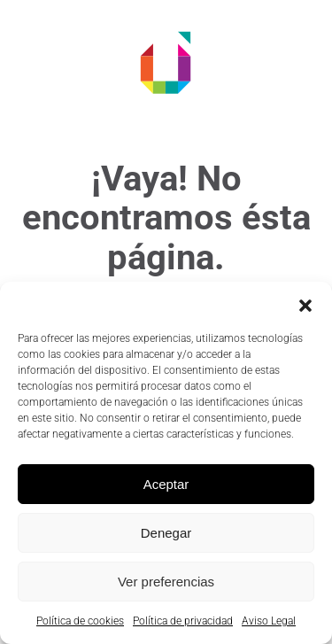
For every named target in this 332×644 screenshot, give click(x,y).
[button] (305, 304)
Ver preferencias (166, 582)
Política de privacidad (183, 621)
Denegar (166, 533)
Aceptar (166, 484)
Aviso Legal (269, 621)
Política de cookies (80, 621)
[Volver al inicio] (166, 62)
